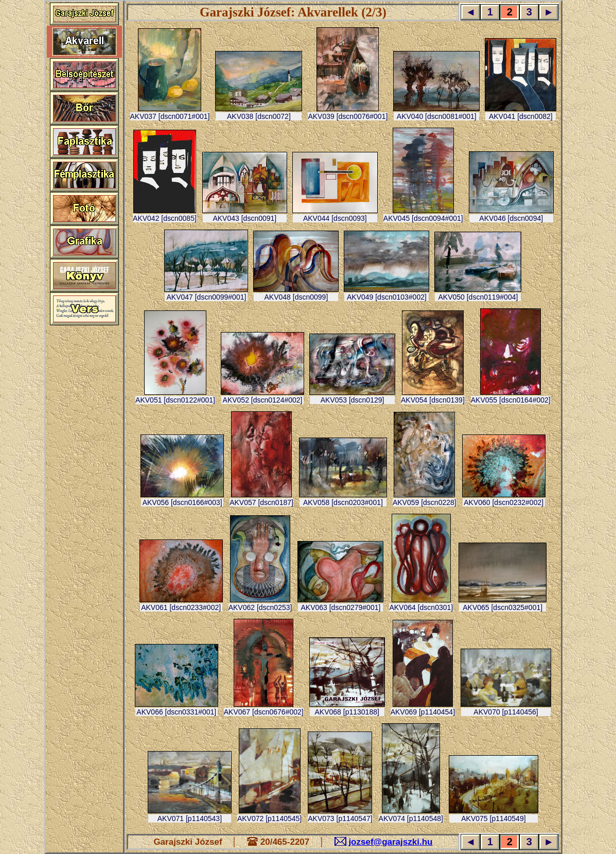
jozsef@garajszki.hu (390, 842)
